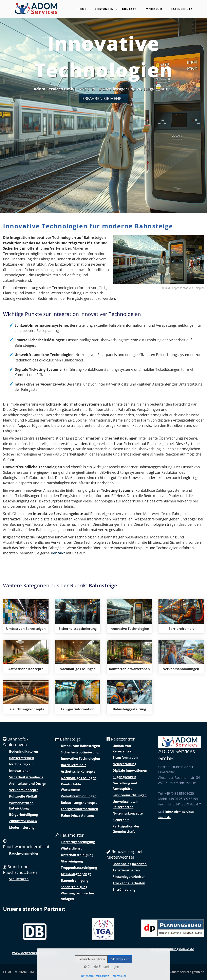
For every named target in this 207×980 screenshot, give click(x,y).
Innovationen (20, 771)
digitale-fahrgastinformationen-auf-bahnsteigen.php (78, 697)
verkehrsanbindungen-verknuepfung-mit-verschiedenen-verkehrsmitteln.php (181, 657)
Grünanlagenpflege (76, 874)
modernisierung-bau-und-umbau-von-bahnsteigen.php (26, 616)
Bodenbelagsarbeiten (130, 864)
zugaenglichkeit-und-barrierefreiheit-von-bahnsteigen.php (181, 616)
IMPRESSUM (39, 972)
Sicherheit (121, 820)
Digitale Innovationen (130, 770)
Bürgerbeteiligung (23, 815)
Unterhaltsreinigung (77, 855)
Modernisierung (22, 827)
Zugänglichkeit (124, 777)
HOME (7, 972)
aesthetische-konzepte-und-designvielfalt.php (26, 657)
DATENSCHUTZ (60, 972)
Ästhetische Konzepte (78, 771)
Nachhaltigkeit (21, 764)
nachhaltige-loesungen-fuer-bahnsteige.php (78, 657)
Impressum (153, 9)
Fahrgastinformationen (79, 809)
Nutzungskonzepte (128, 813)
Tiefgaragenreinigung (78, 842)
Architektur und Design (28, 784)
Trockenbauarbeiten (129, 883)
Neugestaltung (124, 764)
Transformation (125, 758)
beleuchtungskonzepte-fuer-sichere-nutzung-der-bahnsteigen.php (26, 697)
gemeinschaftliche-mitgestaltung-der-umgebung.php (129, 697)
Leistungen (106, 9)
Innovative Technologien (80, 759)
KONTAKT (21, 972)
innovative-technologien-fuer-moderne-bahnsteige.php (129, 616)
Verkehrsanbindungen (79, 796)
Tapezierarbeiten (126, 870)
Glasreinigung (72, 861)
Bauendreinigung (75, 880)
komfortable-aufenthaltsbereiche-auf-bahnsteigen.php (129, 657)
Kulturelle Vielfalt (23, 796)
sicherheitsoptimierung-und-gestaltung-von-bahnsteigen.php (78, 616)
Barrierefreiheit (22, 758)
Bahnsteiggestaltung (77, 815)
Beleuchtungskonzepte (79, 803)
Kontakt (129, 9)
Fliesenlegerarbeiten (129, 877)
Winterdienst (71, 848)
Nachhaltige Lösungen (79, 778)
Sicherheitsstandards (26, 777)
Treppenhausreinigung (79, 868)
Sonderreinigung (74, 887)
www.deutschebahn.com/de (35, 953)
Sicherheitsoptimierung (80, 752)
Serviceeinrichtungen (130, 795)
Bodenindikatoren (24, 751)
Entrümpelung (124, 890)
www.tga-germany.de (103, 952)
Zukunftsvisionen (23, 821)
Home (82, 9)
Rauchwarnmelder (24, 853)
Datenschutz (181, 9)
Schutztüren (19, 879)
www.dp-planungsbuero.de (173, 949)
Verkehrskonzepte (24, 790)
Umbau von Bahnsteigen (80, 746)
